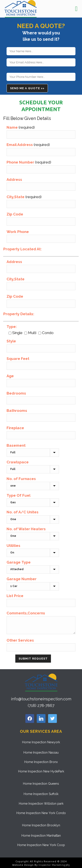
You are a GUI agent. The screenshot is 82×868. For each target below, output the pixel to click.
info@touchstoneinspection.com (41, 699)
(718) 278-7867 (41, 705)
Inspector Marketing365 (54, 865)
